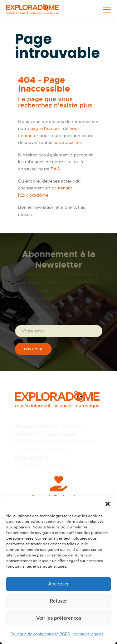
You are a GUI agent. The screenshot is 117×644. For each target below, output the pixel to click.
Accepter (58, 584)
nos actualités (68, 142)
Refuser (58, 601)
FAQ (55, 169)
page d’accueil (45, 128)
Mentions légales (88, 634)
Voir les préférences (59, 618)
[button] (108, 504)
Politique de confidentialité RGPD (40, 634)
